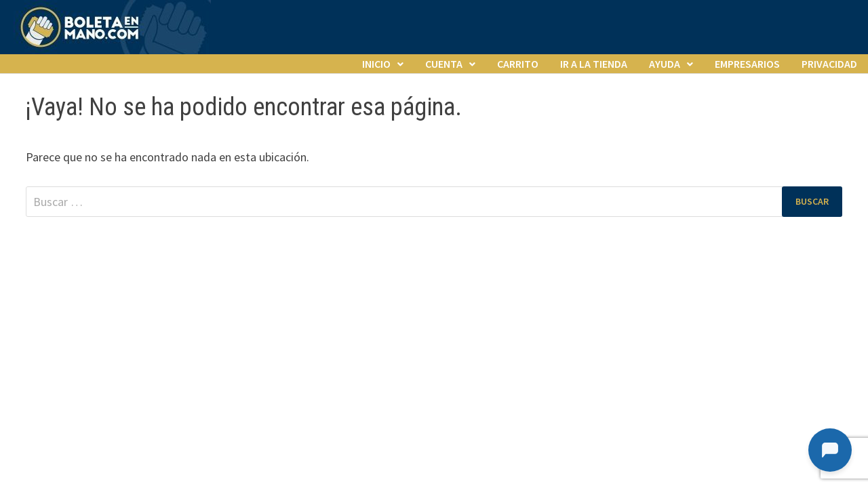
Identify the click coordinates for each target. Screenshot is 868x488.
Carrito (518, 64)
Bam (353, 266)
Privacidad (829, 64)
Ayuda (665, 64)
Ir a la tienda (594, 64)
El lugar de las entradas (162, 266)
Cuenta (444, 64)
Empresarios (747, 64)
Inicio (376, 64)
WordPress (309, 266)
